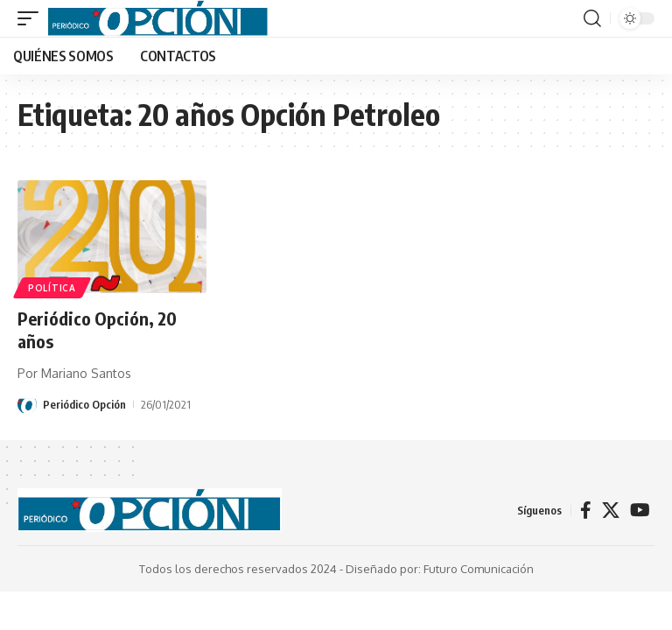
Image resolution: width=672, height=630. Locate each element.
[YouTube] (640, 510)
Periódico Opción (84, 404)
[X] (611, 510)
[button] (32, 18)
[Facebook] (586, 510)
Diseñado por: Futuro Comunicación (440, 569)
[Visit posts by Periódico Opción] (27, 404)
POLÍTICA (52, 288)
